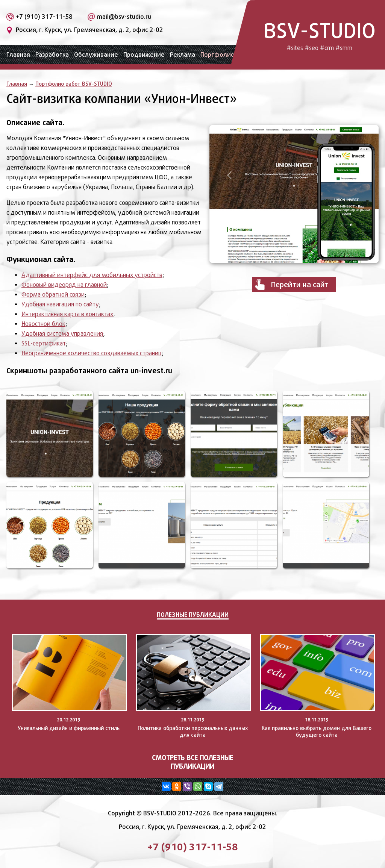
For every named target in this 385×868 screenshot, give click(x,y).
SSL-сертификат (44, 343)
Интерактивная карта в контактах (67, 314)
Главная (18, 55)
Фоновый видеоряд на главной (64, 285)
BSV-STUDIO (320, 35)
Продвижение (144, 55)
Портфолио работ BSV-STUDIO (74, 84)
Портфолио (218, 55)
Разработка (52, 55)
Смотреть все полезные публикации (192, 762)
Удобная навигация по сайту (60, 304)
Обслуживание (96, 55)
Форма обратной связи (53, 295)
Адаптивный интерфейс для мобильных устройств (92, 275)
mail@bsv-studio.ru (124, 17)
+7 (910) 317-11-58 (44, 17)
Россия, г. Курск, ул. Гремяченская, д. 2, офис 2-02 (89, 30)
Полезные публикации (193, 615)
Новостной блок (43, 324)
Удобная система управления (62, 334)
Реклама (183, 55)
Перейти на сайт (300, 285)
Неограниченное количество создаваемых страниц (92, 353)
